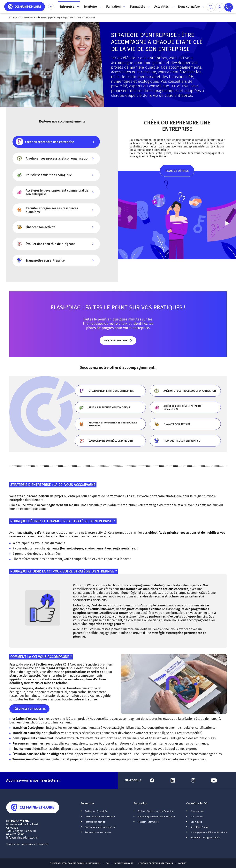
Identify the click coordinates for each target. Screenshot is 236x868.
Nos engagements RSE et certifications (209, 832)
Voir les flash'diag (118, 342)
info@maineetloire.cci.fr (22, 838)
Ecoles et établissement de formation (156, 811)
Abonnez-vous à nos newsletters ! (33, 780)
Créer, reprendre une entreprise (100, 817)
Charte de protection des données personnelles (75, 864)
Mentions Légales (124, 864)
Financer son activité (185, 426)
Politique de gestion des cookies (156, 864)
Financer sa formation (148, 822)
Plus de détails (177, 173)
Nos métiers (196, 822)
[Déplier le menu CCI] (51, 7)
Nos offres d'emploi (200, 827)
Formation (140, 804)
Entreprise (88, 804)
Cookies (182, 864)
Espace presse (197, 811)
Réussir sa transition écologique (110, 409)
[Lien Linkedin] (178, 780)
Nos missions (197, 817)
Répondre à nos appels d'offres (205, 838)
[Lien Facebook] (158, 780)
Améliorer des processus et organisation (185, 392)
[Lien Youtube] (219, 780)
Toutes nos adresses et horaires (28, 844)
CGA (108, 864)
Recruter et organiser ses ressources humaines (110, 426)
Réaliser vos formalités (96, 811)
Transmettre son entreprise (185, 442)
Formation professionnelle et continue (156, 817)
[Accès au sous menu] (78, 7)
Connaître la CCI (197, 804)
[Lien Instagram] (199, 780)
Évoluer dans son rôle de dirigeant (110, 442)
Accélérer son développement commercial (185, 409)
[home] (25, 6)
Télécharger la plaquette (29, 710)
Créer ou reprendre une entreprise (110, 392)
